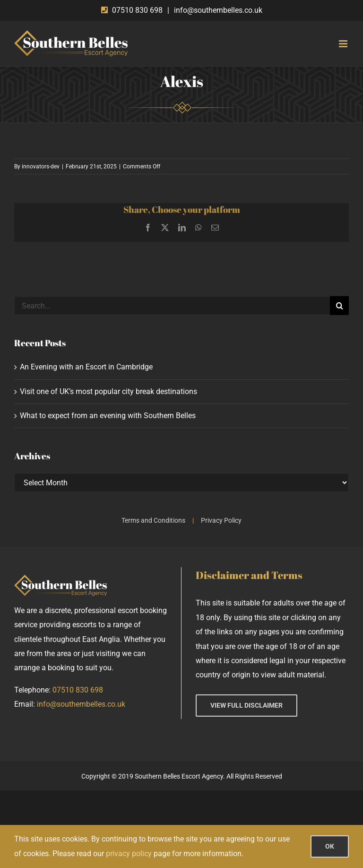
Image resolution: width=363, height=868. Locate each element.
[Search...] (172, 306)
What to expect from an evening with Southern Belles (108, 416)
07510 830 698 (137, 10)
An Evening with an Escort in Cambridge (86, 367)
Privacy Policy (221, 520)
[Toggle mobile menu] (344, 44)
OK (330, 846)
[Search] (339, 306)
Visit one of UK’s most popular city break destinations (108, 391)
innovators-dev (41, 167)
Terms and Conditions (153, 520)
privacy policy (129, 854)
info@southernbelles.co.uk (218, 10)
